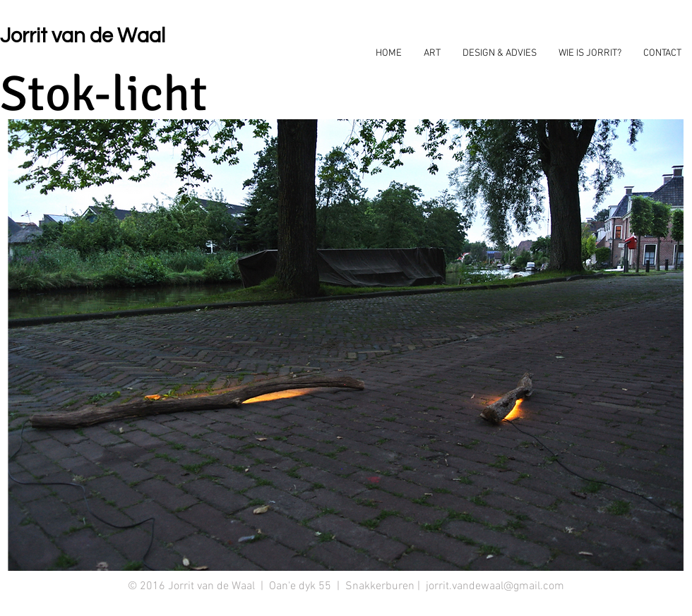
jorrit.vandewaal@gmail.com (495, 586)
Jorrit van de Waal (83, 36)
